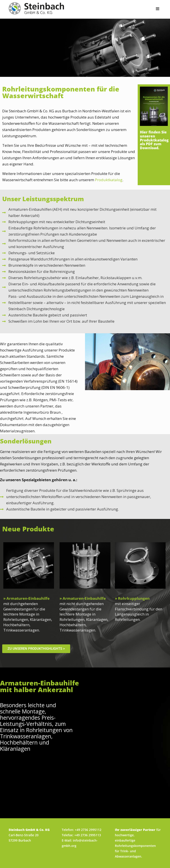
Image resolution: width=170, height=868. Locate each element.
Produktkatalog (109, 180)
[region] (85, 48)
